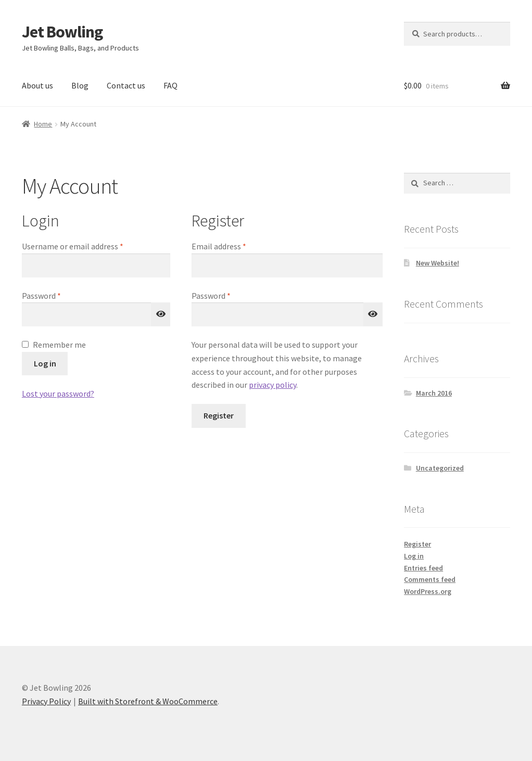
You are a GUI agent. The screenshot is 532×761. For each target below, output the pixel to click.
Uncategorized (440, 468)
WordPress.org (428, 591)
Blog (80, 85)
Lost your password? (58, 394)
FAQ (170, 85)
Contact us (126, 85)
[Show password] (161, 314)
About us (37, 85)
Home (43, 124)
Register (219, 415)
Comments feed (430, 579)
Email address (234, 246)
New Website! (438, 263)
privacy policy (273, 385)
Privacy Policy (46, 701)
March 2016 (434, 393)
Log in (45, 363)
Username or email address (88, 246)
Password (57, 295)
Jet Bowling (62, 32)
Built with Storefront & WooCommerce (148, 701)
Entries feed (423, 568)
